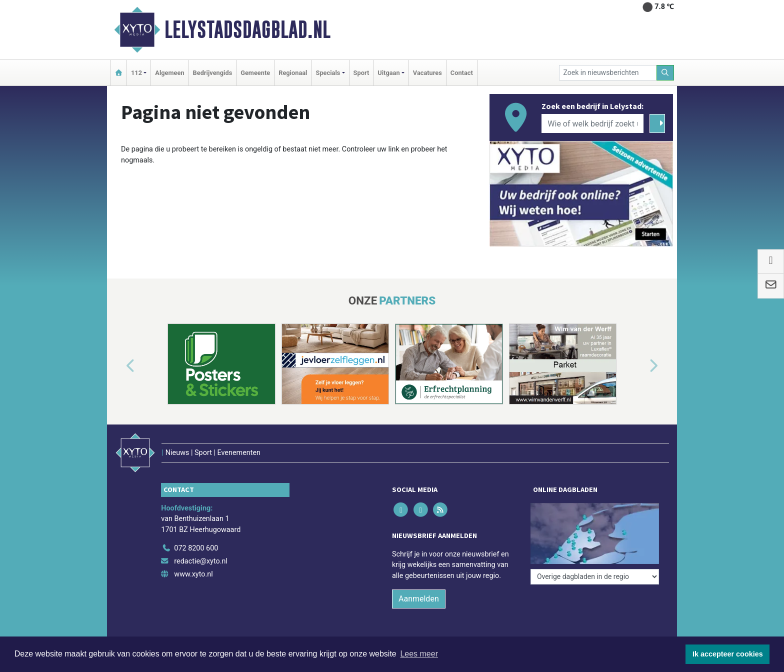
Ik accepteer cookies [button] (728, 654)
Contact (462, 73)
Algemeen (169, 73)
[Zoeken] (665, 73)
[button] (119, 366)
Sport (361, 73)
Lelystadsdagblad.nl (247, 29)
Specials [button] (328, 73)
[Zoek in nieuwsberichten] (608, 73)
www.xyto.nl (193, 574)
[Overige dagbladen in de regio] (595, 577)
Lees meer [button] (419, 654)
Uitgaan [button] (388, 73)
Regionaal (293, 73)
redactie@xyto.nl (201, 561)
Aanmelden (419, 599)
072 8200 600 (196, 548)
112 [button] (136, 73)
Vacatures (427, 73)
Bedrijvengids (213, 73)
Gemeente (255, 73)
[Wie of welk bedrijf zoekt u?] (592, 123)
